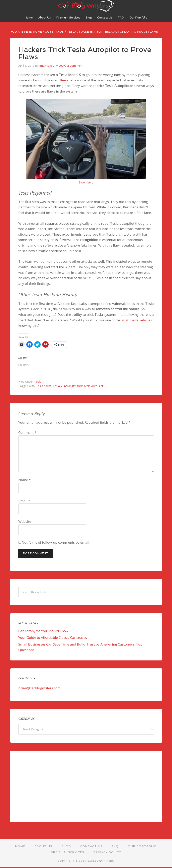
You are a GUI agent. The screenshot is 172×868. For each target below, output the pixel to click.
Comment (27, 433)
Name (24, 480)
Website (25, 521)
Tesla (38, 382)
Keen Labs (68, 80)
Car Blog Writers (86, 6)
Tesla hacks (44, 386)
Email (24, 501)
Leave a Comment (71, 66)
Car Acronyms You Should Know (43, 631)
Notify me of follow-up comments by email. (56, 542)
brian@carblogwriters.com (39, 688)
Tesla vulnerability (64, 386)
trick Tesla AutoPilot (90, 386)
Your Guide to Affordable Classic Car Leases (53, 637)
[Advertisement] (86, 786)
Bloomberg (86, 182)
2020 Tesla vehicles (137, 320)
